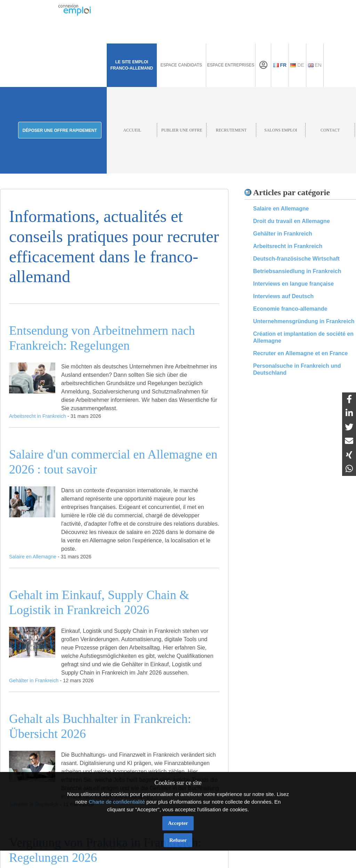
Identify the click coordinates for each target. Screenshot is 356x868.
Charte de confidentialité (117, 802)
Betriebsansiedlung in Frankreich (297, 271)
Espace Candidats (181, 65)
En (315, 65)
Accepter (178, 823)
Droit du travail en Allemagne (292, 221)
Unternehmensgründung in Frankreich (304, 321)
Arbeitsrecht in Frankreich (288, 246)
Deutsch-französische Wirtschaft (296, 259)
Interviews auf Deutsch (283, 296)
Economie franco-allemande (290, 309)
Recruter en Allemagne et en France (300, 353)
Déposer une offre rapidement (60, 130)
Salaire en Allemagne (281, 209)
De (297, 65)
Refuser (178, 840)
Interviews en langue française (293, 284)
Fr (280, 65)
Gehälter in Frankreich (283, 234)
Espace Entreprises (231, 65)
